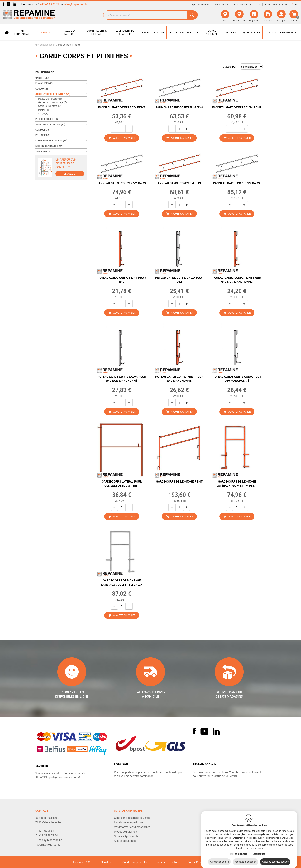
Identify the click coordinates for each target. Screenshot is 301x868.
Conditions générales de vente (132, 818)
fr (292, 4)
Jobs (258, 4)
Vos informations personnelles (132, 827)
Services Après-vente (126, 836)
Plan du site (107, 862)
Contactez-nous (222, 4)
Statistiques (259, 850)
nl (296, 4)
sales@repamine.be (76, 4)
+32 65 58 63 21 (50, 4)
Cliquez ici (70, 174)
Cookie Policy (195, 862)
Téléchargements (243, 4)
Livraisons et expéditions (129, 822)
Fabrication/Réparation (276, 4)
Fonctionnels (240, 850)
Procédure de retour (167, 862)
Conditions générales (135, 862)
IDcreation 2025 (83, 862)
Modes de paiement (126, 831)
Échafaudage (47, 45)
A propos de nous (201, 4)
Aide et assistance (125, 841)
